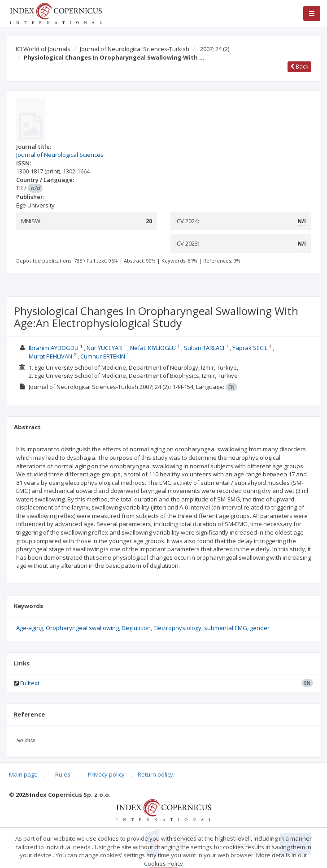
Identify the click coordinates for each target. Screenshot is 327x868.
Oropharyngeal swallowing (82, 628)
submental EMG (226, 628)
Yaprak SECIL (250, 348)
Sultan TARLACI (204, 348)
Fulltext (30, 683)
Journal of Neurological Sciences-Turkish (135, 49)
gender (260, 628)
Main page (23, 774)
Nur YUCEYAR (104, 348)
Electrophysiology (177, 628)
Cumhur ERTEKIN (103, 356)
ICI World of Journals (43, 49)
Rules (63, 774)
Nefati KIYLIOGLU (153, 348)
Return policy (155, 774)
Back (299, 66)
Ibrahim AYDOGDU (54, 348)
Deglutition (136, 628)
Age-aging (30, 628)
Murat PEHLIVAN (50, 356)
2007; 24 (215, 49)
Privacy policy (106, 774)
